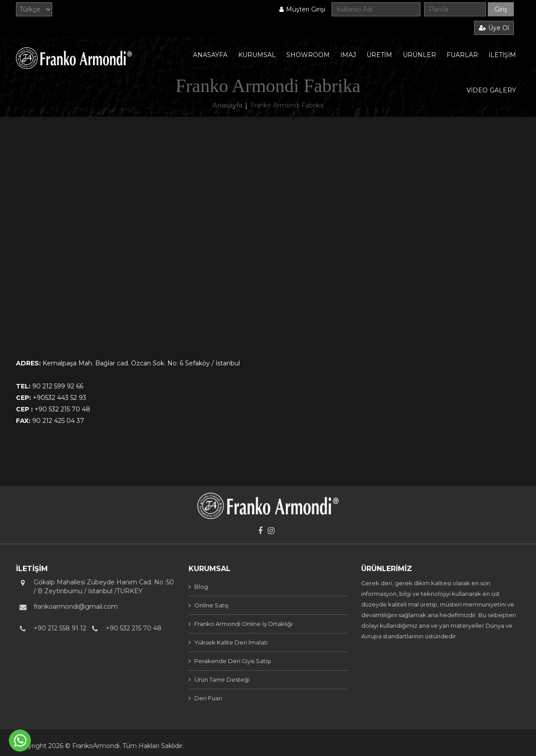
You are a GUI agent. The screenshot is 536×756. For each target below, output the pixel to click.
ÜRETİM (379, 55)
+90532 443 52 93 (60, 398)
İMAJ (348, 55)
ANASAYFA (210, 55)
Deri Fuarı (208, 698)
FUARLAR (462, 55)
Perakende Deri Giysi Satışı (233, 661)
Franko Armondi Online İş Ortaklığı (243, 624)
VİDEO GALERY (491, 90)
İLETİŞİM (502, 55)
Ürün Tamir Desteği (222, 679)
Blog (201, 587)
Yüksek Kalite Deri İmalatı (231, 642)
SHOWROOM (308, 55)
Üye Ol (494, 28)
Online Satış (211, 605)
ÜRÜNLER (419, 55)
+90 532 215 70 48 (62, 409)
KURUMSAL (257, 55)
